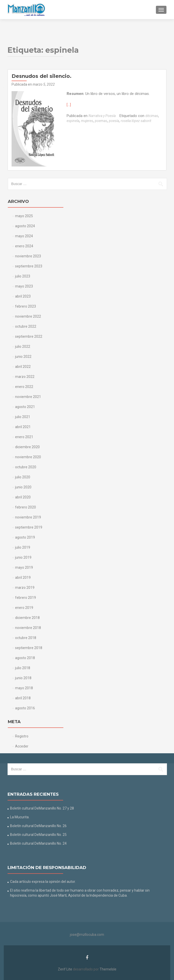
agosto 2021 (25, 407)
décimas (152, 116)
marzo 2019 (25, 588)
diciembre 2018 (27, 618)
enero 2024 (24, 246)
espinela (73, 121)
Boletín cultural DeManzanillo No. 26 (38, 826)
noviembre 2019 (28, 517)
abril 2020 (23, 497)
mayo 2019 (24, 567)
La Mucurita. (20, 817)
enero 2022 (24, 387)
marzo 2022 (25, 377)
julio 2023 (23, 276)
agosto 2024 (25, 226)
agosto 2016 (25, 708)
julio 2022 (23, 347)
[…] (69, 105)
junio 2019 (23, 557)
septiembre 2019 (29, 527)
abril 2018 (23, 698)
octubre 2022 (26, 326)
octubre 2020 (26, 467)
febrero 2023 (26, 306)
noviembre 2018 (28, 628)
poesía (114, 121)
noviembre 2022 (28, 316)
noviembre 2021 (28, 397)
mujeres (87, 121)
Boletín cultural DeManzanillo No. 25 (38, 835)
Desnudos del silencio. (41, 76)
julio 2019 (23, 547)
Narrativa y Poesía (102, 116)
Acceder (22, 746)
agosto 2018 (25, 658)
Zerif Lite (65, 969)
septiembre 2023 (29, 266)
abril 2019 (23, 578)
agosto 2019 (25, 537)
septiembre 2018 (29, 648)
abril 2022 (23, 367)
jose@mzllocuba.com (87, 935)
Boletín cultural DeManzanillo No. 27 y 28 (42, 808)
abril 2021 (23, 427)
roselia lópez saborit (136, 121)
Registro (22, 736)
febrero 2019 (26, 598)
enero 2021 (24, 437)
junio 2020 (23, 487)
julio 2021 (23, 417)
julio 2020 (23, 477)
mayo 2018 (24, 688)
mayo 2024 (24, 236)
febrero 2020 (26, 507)
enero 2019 (24, 608)
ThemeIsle (108, 969)
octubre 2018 (26, 638)
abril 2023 (23, 296)
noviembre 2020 (28, 457)
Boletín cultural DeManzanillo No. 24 (38, 843)
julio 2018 (23, 668)
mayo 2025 (24, 216)
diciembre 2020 (27, 447)
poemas (101, 121)
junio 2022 (23, 357)
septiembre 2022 (29, 336)
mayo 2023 (24, 286)
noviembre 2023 (28, 256)
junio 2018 (23, 678)
